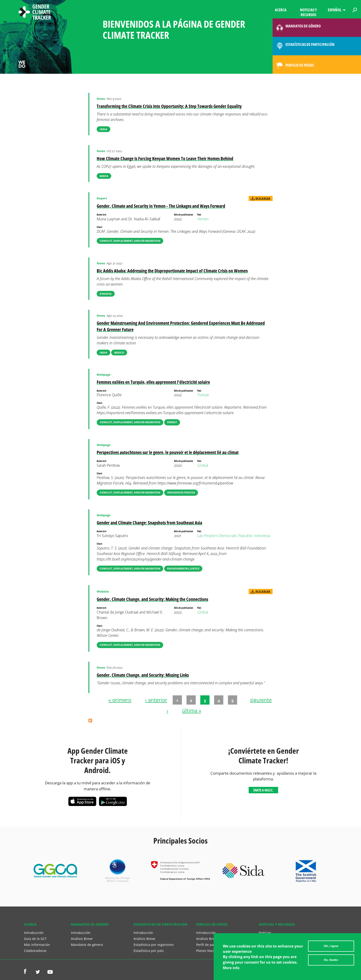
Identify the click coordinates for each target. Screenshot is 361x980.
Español (335, 10)
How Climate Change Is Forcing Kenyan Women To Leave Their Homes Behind (165, 158)
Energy (172, 422)
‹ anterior (156, 700)
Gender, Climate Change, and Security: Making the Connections (152, 599)
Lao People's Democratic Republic (225, 536)
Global (203, 465)
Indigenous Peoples (181, 492)
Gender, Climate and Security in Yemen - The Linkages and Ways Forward (161, 206)
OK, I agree (331, 948)
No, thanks (331, 962)
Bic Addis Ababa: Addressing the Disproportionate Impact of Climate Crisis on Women (172, 271)
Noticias (265, 933)
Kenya (104, 176)
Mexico (119, 353)
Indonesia (262, 536)
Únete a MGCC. (263, 790)
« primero (120, 700)
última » (192, 710)
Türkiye (203, 395)
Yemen (203, 219)
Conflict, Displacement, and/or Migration (130, 241)
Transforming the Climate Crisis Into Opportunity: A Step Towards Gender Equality (169, 106)
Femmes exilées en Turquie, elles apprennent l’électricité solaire (153, 382)
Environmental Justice (183, 568)
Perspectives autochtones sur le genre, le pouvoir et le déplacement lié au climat (168, 452)
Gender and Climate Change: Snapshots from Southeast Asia (149, 523)
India (103, 129)
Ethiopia (106, 294)
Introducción (34, 933)
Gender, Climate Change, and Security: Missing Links (143, 675)
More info (231, 970)
